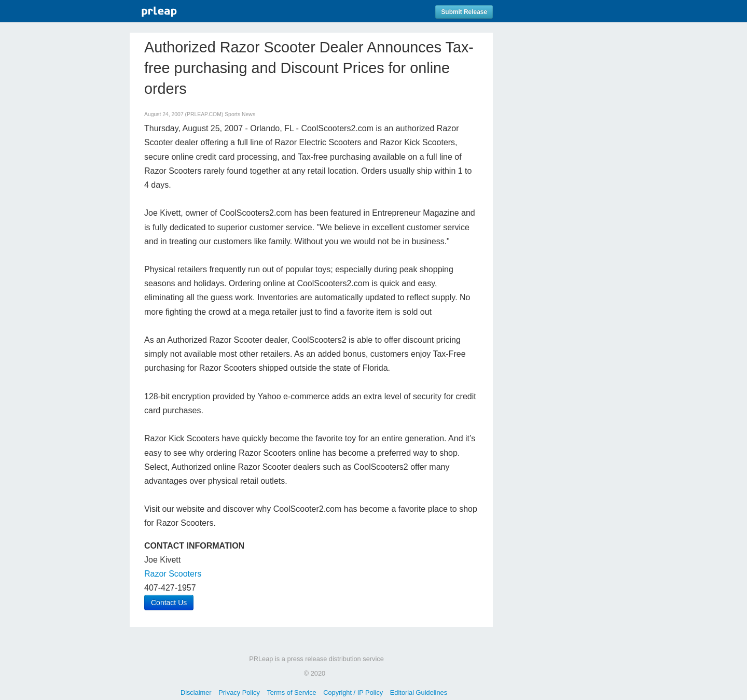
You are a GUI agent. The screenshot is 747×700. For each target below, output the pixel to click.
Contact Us (169, 603)
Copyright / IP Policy (353, 692)
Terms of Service (291, 692)
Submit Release (464, 12)
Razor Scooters (173, 574)
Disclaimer (196, 692)
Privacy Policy (239, 692)
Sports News (240, 114)
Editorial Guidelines (419, 692)
